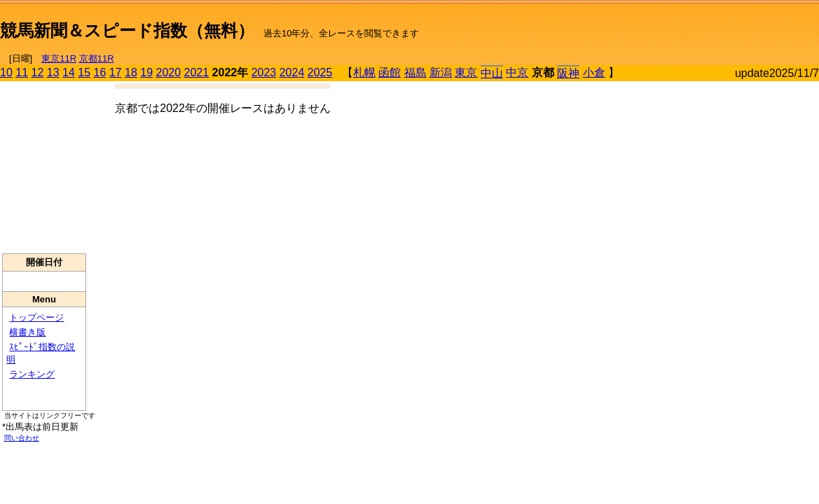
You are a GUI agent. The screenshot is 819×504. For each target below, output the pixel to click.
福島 (415, 72)
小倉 (594, 72)
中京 (517, 72)
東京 (466, 72)
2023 (264, 72)
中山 (492, 73)
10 (6, 72)
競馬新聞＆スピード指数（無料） (127, 30)
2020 (169, 72)
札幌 (364, 72)
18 (131, 72)
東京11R (59, 58)
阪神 (568, 73)
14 (69, 72)
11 (22, 72)
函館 (390, 72)
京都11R (97, 58)
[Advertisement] (655, 25)
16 (100, 72)
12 (38, 72)
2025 (320, 72)
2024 (292, 72)
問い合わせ (22, 438)
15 (84, 72)
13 (53, 72)
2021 (197, 72)
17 (116, 72)
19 (146, 72)
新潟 (441, 72)
